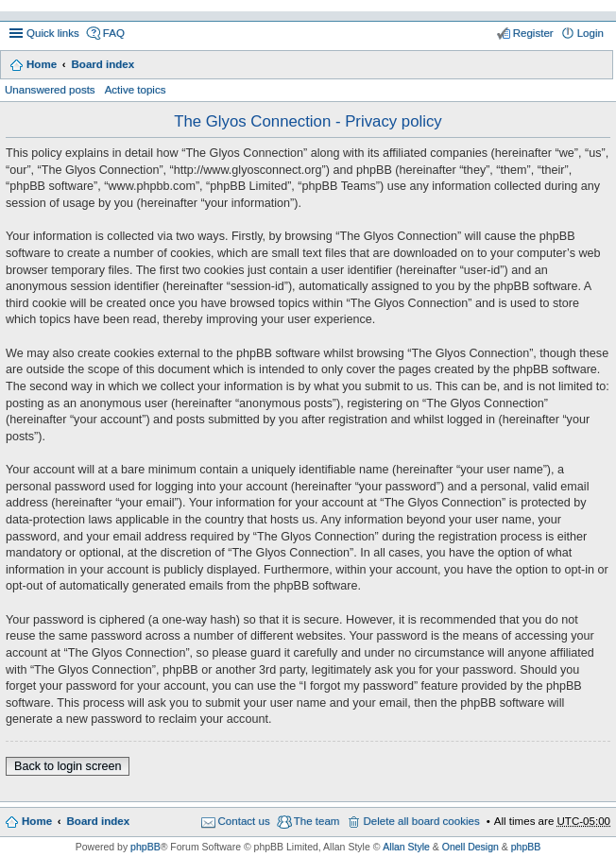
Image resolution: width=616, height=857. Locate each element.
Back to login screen (68, 766)
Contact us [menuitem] (244, 821)
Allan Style (406, 847)
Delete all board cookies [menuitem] (421, 821)
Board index (103, 64)
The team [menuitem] (317, 821)
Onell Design (471, 847)
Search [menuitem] (597, 66)
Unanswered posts (50, 90)
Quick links (53, 33)
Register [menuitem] (533, 33)
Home (42, 64)
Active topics (136, 90)
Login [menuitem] (590, 33)
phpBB (145, 847)
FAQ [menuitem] (114, 33)
